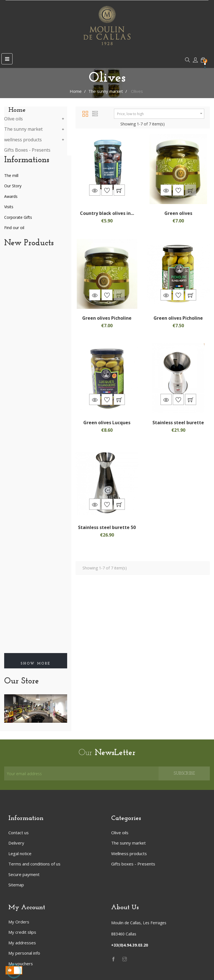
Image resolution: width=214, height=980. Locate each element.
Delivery (16, 843)
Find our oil (14, 228)
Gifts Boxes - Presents (27, 150)
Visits (9, 207)
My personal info (24, 953)
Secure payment (24, 874)
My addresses (22, 943)
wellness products (23, 140)
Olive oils (14, 119)
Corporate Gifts (18, 217)
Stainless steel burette (178, 423)
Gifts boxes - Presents (133, 864)
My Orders (19, 922)
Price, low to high (160, 114)
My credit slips (22, 932)
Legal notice (20, 853)
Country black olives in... (107, 213)
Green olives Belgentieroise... (178, 216)
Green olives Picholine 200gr (107, 321)
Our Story (13, 186)
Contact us (19, 833)
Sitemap (16, 885)
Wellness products (129, 853)
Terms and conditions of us (34, 864)
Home (17, 110)
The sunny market (23, 129)
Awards (11, 196)
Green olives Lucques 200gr (107, 425)
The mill (11, 175)
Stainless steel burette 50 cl (107, 530)
